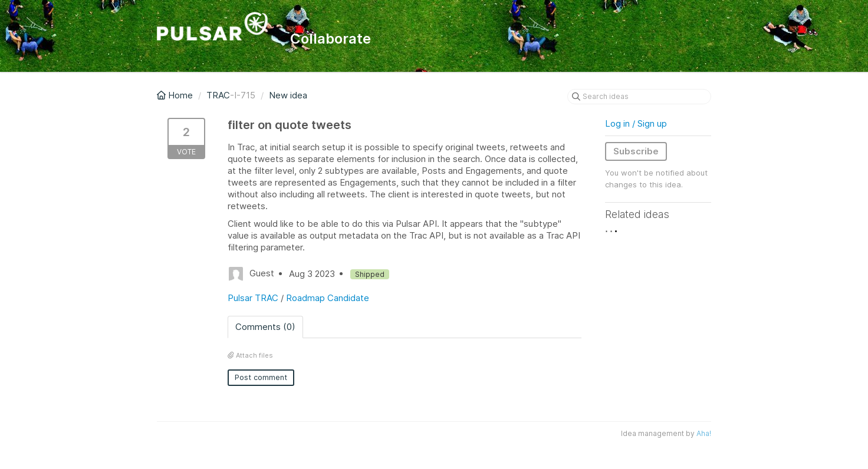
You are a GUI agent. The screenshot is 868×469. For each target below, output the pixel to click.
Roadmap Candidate (328, 298)
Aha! (704, 433)
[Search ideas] (639, 97)
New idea (288, 95)
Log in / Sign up (636, 123)
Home (176, 95)
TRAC (218, 95)
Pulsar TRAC (253, 298)
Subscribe (636, 151)
